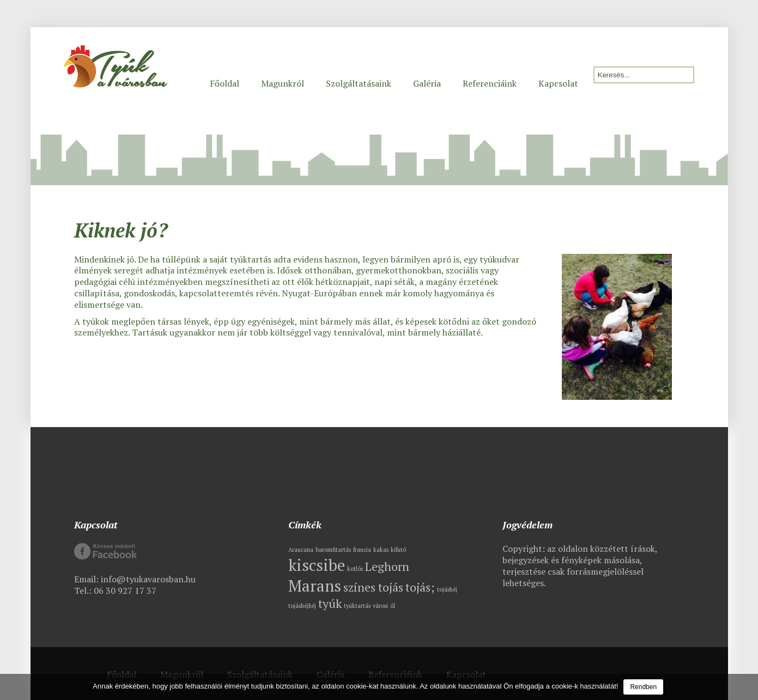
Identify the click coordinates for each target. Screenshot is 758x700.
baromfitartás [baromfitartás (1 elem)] (333, 550)
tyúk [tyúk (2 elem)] (330, 603)
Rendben (643, 687)
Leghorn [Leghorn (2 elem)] (387, 566)
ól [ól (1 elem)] (393, 606)
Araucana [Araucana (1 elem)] (301, 550)
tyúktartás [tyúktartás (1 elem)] (357, 606)
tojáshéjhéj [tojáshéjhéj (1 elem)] (302, 606)
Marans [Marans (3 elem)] (315, 586)
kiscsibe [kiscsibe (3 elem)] (317, 565)
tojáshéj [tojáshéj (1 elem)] (447, 589)
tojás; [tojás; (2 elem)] (420, 587)
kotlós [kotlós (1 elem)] (355, 569)
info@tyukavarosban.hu (148, 579)
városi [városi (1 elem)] (380, 606)
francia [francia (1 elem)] (362, 550)
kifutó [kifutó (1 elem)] (398, 550)
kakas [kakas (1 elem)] (381, 550)
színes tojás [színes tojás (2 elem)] (373, 587)
